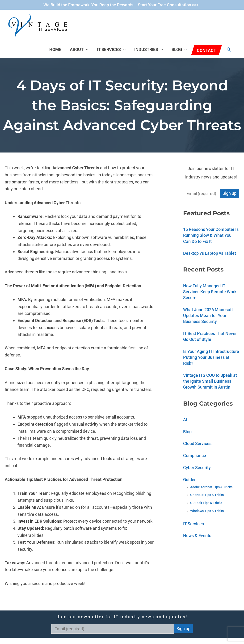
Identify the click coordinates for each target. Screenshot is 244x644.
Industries (146, 49)
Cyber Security (197, 468)
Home (55, 49)
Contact (206, 50)
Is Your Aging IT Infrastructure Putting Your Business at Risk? (211, 357)
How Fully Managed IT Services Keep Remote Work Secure (210, 292)
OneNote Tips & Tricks (207, 495)
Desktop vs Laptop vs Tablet (210, 253)
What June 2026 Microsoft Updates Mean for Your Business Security (208, 316)
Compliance (195, 455)
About (77, 49)
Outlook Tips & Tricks (206, 503)
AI (185, 420)
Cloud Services (197, 443)
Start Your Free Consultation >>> (168, 5)
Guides (190, 480)
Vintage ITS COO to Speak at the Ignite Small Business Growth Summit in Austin (210, 381)
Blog (177, 49)
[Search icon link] (229, 49)
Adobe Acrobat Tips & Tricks (211, 487)
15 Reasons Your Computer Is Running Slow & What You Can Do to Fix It (211, 235)
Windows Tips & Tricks (207, 511)
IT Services (109, 49)
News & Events (197, 536)
